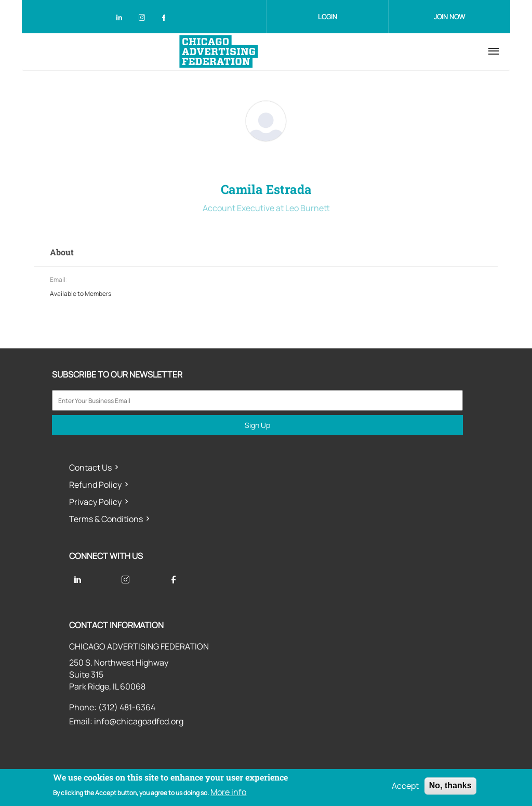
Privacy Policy (95, 502)
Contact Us (90, 467)
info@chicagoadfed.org (139, 721)
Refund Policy (95, 485)
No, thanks (450, 785)
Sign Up (257, 425)
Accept (405, 786)
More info (228, 792)
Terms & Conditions (106, 519)
